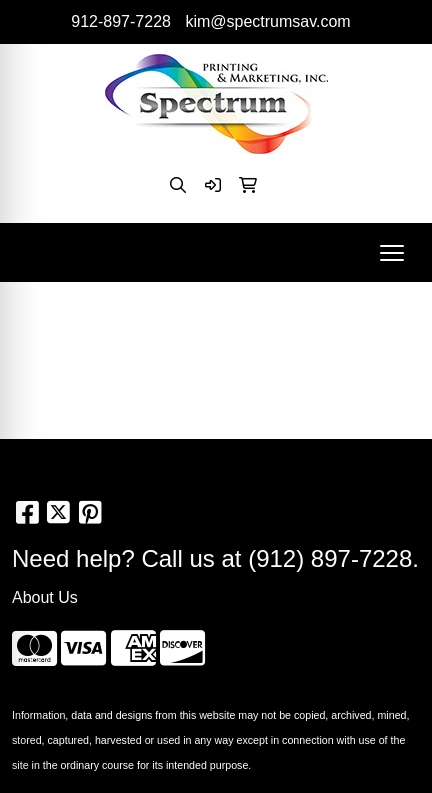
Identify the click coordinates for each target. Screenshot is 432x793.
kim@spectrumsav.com (267, 21)
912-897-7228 (121, 21)
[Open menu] (392, 253)
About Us (45, 597)
